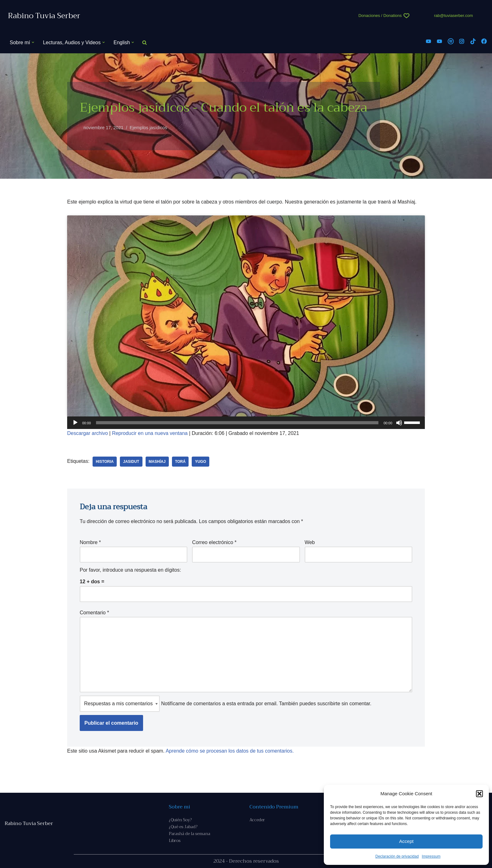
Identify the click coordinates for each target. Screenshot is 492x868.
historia (105, 462)
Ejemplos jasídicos (148, 128)
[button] (479, 794)
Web (310, 542)
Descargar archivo (88, 433)
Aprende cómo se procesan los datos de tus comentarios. (230, 751)
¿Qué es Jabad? (183, 827)
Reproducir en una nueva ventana (150, 433)
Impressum (431, 856)
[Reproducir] (75, 423)
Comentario (94, 613)
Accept (406, 841)
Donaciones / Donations (380, 16)
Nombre (90, 542)
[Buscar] (144, 42)
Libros (175, 841)
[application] (246, 423)
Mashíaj (157, 462)
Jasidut (131, 462)
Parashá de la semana (190, 834)
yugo (200, 462)
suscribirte (329, 704)
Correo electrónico (214, 542)
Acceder (257, 820)
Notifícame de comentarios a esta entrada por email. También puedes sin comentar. (226, 704)
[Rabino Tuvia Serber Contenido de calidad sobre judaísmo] (44, 16)
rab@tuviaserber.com (453, 16)
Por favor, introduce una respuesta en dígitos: (130, 570)
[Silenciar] (399, 423)
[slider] (237, 423)
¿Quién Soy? (180, 820)
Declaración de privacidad (397, 856)
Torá (180, 462)
